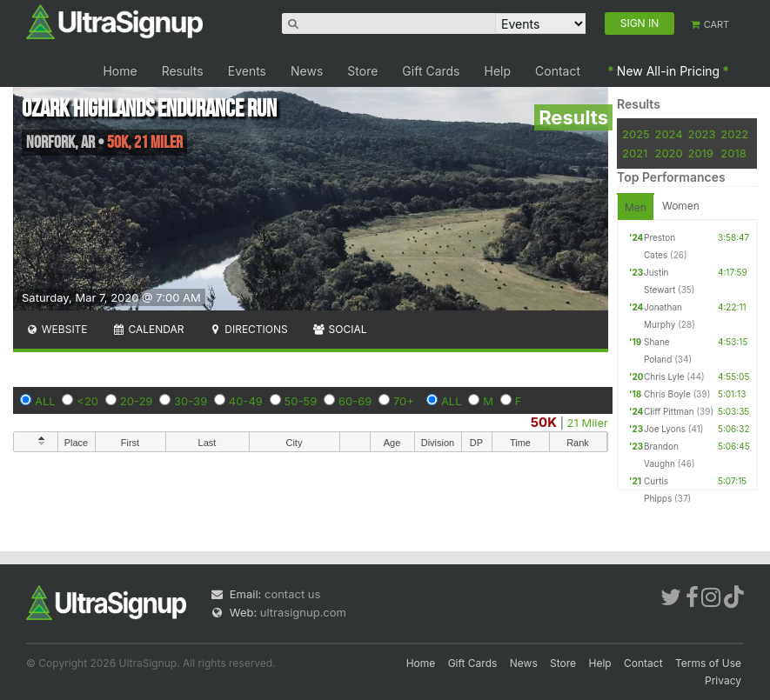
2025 (636, 134)
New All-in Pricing (668, 71)
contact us (292, 594)
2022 (734, 134)
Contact (558, 71)
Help (498, 71)
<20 (87, 401)
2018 (733, 153)
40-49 (246, 401)
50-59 (301, 401)
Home (120, 71)
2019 (700, 153)
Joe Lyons (665, 429)
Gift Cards (431, 71)
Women (681, 206)
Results (183, 71)
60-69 (355, 401)
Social (340, 329)
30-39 (191, 401)
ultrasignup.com (303, 612)
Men (636, 207)
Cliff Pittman (669, 411)
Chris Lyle (664, 377)
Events (247, 71)
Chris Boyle (667, 394)
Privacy (723, 680)
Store (362, 71)
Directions (248, 329)
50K (544, 422)
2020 (668, 153)
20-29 (137, 401)
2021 (635, 153)
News (307, 71)
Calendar (148, 329)
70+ (404, 401)
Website (57, 329)
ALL (45, 401)
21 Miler (588, 423)
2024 (668, 134)
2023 (701, 134)
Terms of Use (708, 663)
